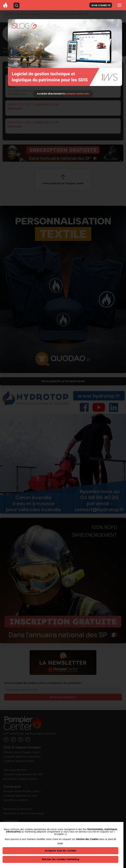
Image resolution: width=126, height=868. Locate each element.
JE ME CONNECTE (101, 5)
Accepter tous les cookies (61, 851)
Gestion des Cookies (87, 839)
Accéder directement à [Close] (63, 94)
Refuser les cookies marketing (60, 859)
